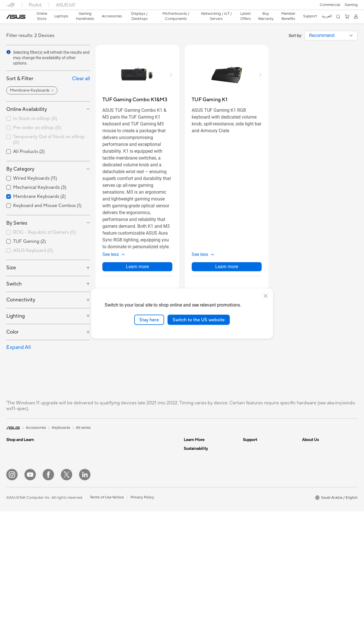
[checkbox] (48, 233)
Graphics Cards (137, 448)
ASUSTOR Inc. (314, 491)
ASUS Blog (193, 448)
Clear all (81, 79)
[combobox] (331, 36)
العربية (327, 16)
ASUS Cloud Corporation (323, 500)
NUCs (70, 534)
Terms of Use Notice (107, 613)
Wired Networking (139, 547)
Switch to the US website (199, 320)
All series (83, 428)
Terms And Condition (260, 448)
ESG (187, 500)
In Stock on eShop (35, 119)
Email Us (250, 474)
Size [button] (11, 268)
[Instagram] (12, 590)
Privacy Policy (142, 613)
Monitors (73, 500)
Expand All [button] (18, 347)
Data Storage (135, 491)
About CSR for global (320, 474)
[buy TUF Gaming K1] (210, 100)
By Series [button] (17, 223)
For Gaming (16, 491)
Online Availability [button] (27, 109)
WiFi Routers (135, 525)
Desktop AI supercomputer (147, 564)
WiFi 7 (129, 508)
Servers (130, 556)
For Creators (17, 474)
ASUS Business (196, 457)
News (307, 457)
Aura (188, 483)
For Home (15, 457)
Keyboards (15, 535)
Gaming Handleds (21, 517)
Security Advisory (258, 491)
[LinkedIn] (85, 590)
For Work (14, 466)
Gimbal (71, 483)
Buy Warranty (266, 16)
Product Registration (260, 465)
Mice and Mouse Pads (25, 543)
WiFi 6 (129, 517)
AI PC (189, 465)
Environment (194, 508)
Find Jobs (310, 508)
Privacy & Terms (256, 457)
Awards (308, 465)
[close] (266, 296)
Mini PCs (73, 543)
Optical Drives (136, 483)
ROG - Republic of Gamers (45, 232)
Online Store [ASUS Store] (42, 16)
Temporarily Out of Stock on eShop (49, 140)
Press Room (312, 483)
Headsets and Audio (23, 552)
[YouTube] (30, 590)
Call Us (249, 483)
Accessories (16, 500)
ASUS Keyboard (33, 251)
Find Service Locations (262, 525)
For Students (17, 483)
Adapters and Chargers (85, 465)
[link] (16, 17)
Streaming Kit (18, 560)
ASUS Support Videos (261, 500)
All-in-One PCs (77, 517)
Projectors (74, 508)
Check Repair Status (260, 517)
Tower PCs (74, 525)
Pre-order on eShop (37, 128)
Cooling (130, 457)
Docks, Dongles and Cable (87, 474)
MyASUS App (255, 508)
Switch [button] (14, 284)
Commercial (330, 5)
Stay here (149, 320)
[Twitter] (67, 590)
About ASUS (313, 448)
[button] (351, 5)
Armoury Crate (196, 474)
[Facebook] (48, 590)
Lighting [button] (15, 316)
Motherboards (77, 568)
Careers (309, 517)
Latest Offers (246, 16)
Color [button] (12, 332)
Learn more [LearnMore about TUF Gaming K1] (227, 267)
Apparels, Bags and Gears (87, 448)
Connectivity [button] (21, 300)
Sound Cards (135, 474)
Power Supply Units (140, 465)
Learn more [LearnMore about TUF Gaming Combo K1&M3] (137, 267)
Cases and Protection (83, 457)
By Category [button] (20, 169)
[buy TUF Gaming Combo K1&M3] (135, 100)
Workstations (76, 551)
